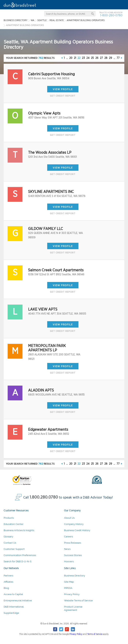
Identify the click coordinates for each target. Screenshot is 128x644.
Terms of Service (95, 634)
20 (71, 58)
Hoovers (69, 561)
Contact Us (10, 543)
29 (110, 58)
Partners (8, 576)
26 (97, 58)
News (67, 549)
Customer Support (14, 549)
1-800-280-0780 (111, 15)
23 (83, 58)
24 (88, 58)
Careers (68, 537)
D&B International (14, 607)
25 (92, 58)
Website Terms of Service (78, 600)
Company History (74, 524)
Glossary (8, 537)
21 (75, 58)
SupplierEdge (11, 613)
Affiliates (8, 582)
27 (101, 58)
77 (118, 58)
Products (9, 518)
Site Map (69, 582)
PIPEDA (68, 588)
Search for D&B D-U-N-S (18, 561)
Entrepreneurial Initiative (18, 600)
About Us (69, 518)
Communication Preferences (20, 555)
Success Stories (73, 555)
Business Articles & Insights (19, 530)
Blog (6, 588)
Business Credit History (77, 530)
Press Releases (73, 543)
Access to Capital (13, 594)
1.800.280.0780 (44, 497)
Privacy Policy (72, 594)
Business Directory (75, 576)
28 (106, 58)
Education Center (14, 524)
